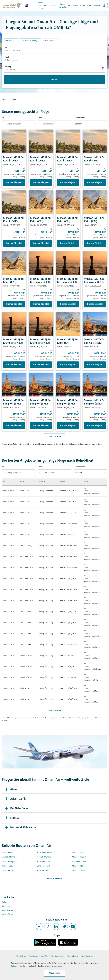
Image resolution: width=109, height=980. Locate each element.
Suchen (55, 79)
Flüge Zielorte (34, 956)
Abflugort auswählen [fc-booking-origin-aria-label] (13, 51)
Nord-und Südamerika (20, 828)
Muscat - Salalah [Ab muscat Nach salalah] (43, 871)
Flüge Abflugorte (72, 956)
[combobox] (20, 124)
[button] (30, 41)
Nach (7, 57)
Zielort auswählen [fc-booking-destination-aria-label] (12, 60)
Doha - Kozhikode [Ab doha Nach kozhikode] (44, 866)
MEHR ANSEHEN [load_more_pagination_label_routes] (55, 879)
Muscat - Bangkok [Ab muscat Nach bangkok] (79, 857)
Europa (11, 818)
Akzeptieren (55, 973)
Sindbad (97, 6)
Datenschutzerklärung (20, 966)
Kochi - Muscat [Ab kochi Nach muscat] (8, 866)
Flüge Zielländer (21, 956)
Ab (6, 48)
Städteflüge (45, 956)
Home (4, 99)
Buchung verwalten (65, 6)
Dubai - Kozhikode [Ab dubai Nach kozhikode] (79, 862)
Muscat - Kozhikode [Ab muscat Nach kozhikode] (45, 853)
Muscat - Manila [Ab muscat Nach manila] (43, 862)
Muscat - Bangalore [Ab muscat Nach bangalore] (9, 862)
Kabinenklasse (79, 118)
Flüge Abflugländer (87, 956)
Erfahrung (86, 6)
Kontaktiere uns (8, 910)
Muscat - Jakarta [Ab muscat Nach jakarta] (79, 866)
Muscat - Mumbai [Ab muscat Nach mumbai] (44, 857)
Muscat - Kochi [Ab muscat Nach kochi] (8, 853)
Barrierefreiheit (8, 914)
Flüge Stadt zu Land (58, 956)
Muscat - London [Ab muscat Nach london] (79, 871)
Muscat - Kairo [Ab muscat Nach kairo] (78, 853)
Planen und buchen (42, 6)
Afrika (11, 789)
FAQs (4, 902)
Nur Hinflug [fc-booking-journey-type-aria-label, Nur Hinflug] (9, 41)
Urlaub (75, 6)
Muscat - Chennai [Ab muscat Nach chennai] (9, 857)
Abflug (8, 67)
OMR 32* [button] (62, 28)
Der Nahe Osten (16, 808)
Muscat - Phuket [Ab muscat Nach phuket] (8, 871)
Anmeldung (53, 6)
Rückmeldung (7, 906)
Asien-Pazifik (15, 799)
